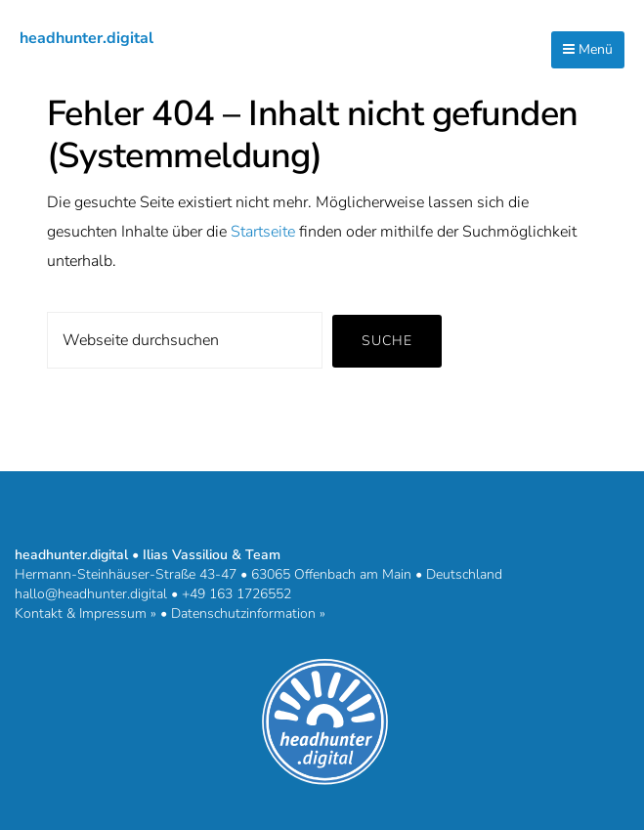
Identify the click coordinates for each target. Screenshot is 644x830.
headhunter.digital (86, 38)
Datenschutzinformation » (248, 613)
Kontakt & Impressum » (86, 613)
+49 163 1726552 (236, 594)
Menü (588, 49)
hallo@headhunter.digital (91, 594)
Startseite (263, 232)
